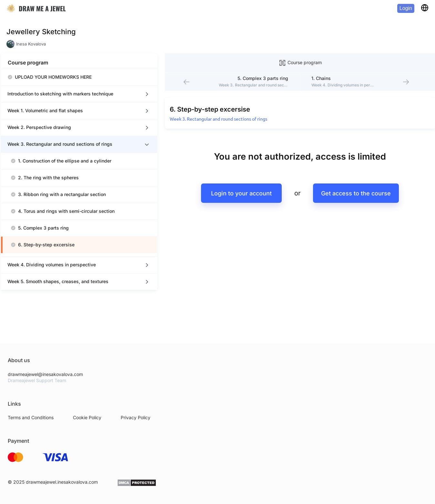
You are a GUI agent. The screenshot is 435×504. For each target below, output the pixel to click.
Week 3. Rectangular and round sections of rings (191, 107)
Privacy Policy (136, 435)
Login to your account (225, 181)
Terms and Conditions (31, 435)
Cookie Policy (87, 435)
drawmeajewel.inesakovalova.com (62, 499)
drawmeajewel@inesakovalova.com (45, 391)
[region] (65, 189)
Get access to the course (343, 181)
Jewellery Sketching (41, 32)
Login (406, 8)
